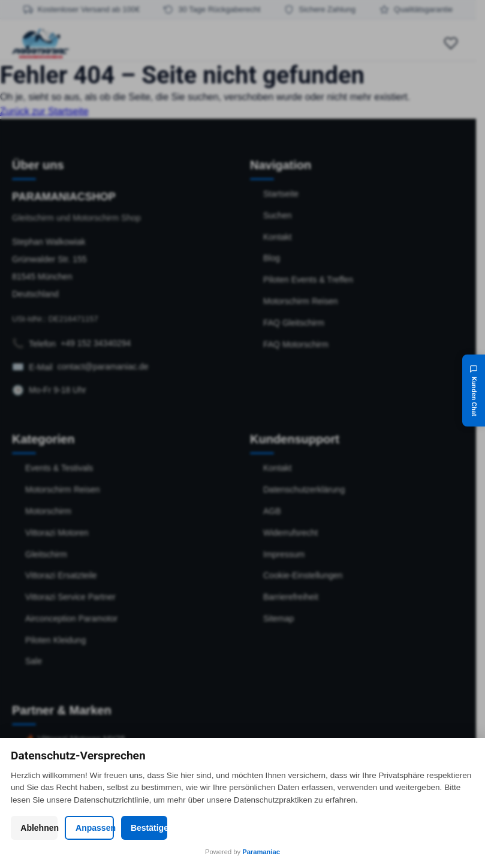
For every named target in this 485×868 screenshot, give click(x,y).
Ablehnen (85, 828)
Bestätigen (400, 828)
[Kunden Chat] (474, 391)
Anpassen (242, 828)
